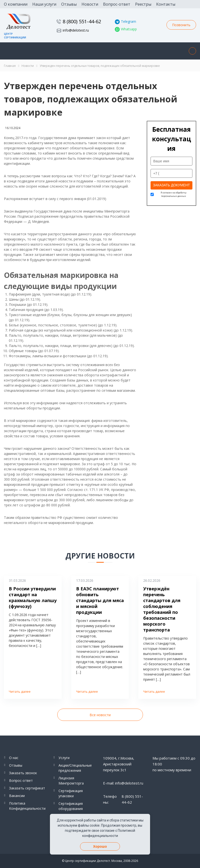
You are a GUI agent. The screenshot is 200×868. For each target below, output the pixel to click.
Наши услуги (44, 4)
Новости (90, 4)
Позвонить (181, 25)
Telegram (129, 21)
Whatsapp (129, 29)
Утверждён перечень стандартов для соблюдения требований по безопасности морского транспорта (162, 609)
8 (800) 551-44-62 (82, 21)
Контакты (166, 4)
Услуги (64, 758)
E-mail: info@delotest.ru (123, 783)
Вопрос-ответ (117, 4)
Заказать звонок (23, 773)
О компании (16, 4)
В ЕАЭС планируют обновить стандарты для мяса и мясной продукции (100, 600)
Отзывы (69, 4)
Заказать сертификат (27, 788)
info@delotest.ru (76, 30)
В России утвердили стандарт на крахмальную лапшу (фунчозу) (33, 597)
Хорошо (100, 846)
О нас (14, 758)
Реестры (143, 4)
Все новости (100, 715)
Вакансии (17, 796)
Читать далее (20, 691)
